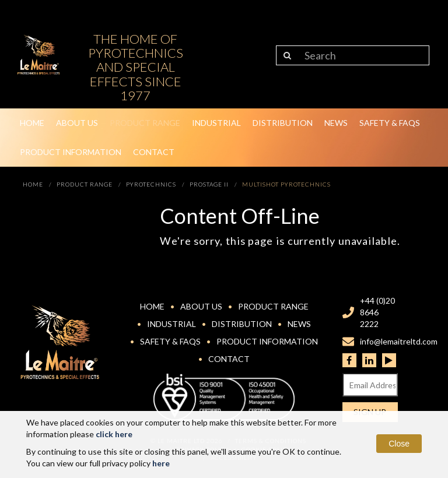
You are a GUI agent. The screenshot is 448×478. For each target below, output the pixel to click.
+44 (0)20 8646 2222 (377, 312)
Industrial (216, 123)
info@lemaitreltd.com (399, 341)
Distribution (283, 123)
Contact (154, 152)
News (336, 123)
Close (399, 444)
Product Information (71, 152)
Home (32, 123)
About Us (77, 123)
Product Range (145, 123)
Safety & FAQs (390, 123)
